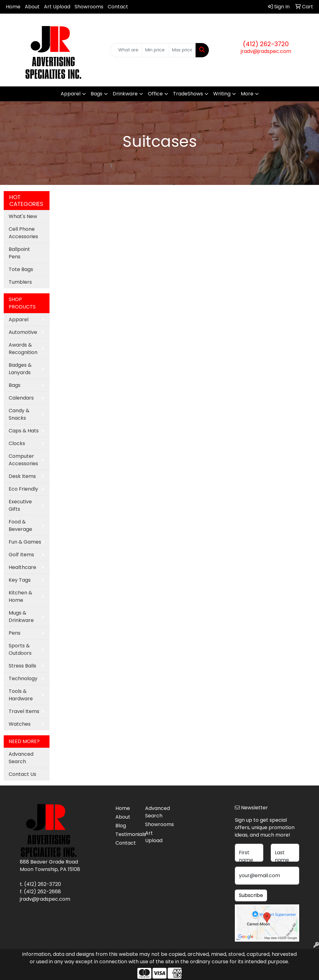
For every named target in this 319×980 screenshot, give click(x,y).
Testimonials (127, 834)
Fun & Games (25, 542)
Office (155, 94)
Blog (121, 826)
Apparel (71, 94)
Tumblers (20, 282)
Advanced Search (21, 758)
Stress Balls (22, 666)
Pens (15, 633)
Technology (23, 678)
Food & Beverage (20, 525)
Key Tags (20, 580)
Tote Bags (21, 269)
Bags (97, 94)
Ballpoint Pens (19, 253)
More (247, 94)
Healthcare (22, 567)
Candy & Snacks (19, 414)
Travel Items (24, 711)
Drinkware (125, 94)
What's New (23, 216)
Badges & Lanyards (20, 369)
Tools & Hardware (21, 695)
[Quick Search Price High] (182, 50)
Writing (222, 94)
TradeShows (188, 94)
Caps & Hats (24, 431)
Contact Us (22, 774)
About (32, 7)
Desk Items (22, 476)
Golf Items (21, 555)
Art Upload (57, 7)
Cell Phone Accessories (23, 233)
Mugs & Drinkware (21, 617)
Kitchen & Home (20, 596)
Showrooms (89, 7)
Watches (20, 724)
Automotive (23, 332)
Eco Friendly (23, 489)
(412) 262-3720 (266, 44)
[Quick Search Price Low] (155, 50)
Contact (118, 7)
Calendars (21, 398)
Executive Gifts (20, 505)
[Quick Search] (126, 50)
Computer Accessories (23, 460)
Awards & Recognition (23, 349)
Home (13, 7)
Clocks (17, 443)
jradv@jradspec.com (266, 51)
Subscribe (251, 895)
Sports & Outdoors (20, 649)
